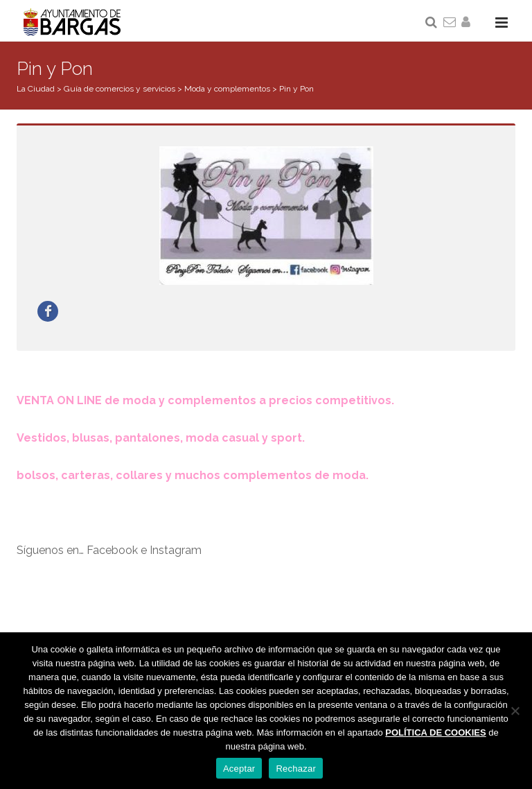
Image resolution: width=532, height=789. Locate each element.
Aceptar (239, 769)
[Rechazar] (515, 711)
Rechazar (296, 769)
